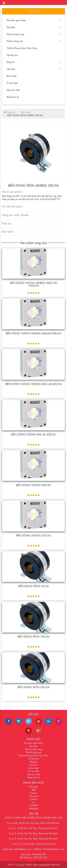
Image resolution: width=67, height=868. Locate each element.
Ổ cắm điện (12, 83)
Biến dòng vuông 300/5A (33, 485)
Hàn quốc (33, 796)
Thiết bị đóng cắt (34, 41)
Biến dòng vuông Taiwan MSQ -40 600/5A (33, 384)
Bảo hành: (8, 231)
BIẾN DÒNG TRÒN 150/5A (33, 636)
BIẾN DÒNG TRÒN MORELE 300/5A (25, 115)
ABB (34, 790)
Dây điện (34, 27)
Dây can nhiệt (13, 90)
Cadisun (33, 799)
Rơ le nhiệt (12, 76)
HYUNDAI (33, 808)
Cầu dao (34, 69)
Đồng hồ (34, 62)
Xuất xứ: (7, 223)
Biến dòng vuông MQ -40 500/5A (33, 434)
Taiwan (33, 793)
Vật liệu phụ (12, 55)
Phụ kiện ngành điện (34, 20)
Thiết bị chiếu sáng (34, 34)
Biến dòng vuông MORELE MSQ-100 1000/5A (34, 284)
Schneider (33, 786)
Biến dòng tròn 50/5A (34, 586)
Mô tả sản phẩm (13, 191)
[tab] (32, 192)
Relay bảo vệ (13, 97)
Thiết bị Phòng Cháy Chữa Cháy (22, 48)
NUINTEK (34, 805)
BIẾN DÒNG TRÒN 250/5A (33, 687)
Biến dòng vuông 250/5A (33, 535)
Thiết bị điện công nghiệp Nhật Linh (43, 865)
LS (34, 802)
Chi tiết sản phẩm (13, 206)
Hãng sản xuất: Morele (15, 215)
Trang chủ (10, 112)
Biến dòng (25, 112)
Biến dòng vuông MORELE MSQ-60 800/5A (34, 333)
